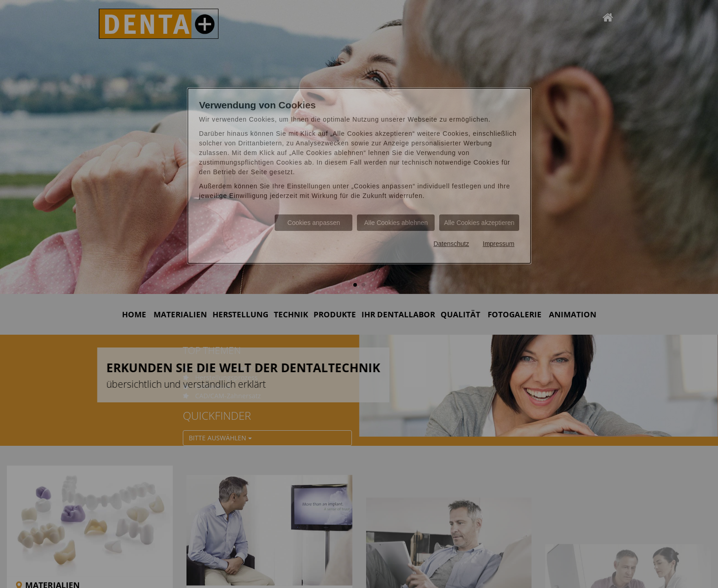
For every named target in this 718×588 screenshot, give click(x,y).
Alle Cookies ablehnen (396, 223)
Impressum (498, 244)
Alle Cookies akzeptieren (479, 223)
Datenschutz (451, 244)
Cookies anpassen (314, 223)
